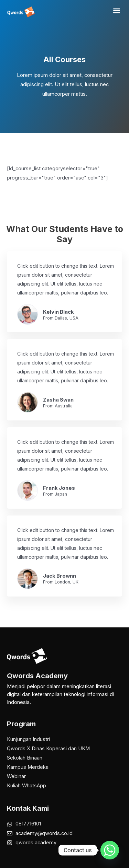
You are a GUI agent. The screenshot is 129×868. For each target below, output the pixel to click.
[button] (116, 11)
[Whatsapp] (110, 850)
